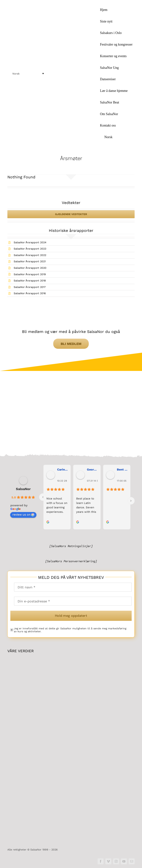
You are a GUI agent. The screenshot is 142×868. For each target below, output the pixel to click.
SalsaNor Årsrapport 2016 (30, 293)
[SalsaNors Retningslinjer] (71, 546)
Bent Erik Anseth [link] (122, 470)
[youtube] (124, 861)
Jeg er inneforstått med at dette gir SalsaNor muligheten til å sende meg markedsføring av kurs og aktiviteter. (70, 630)
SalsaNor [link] (23, 489)
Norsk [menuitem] (16, 74)
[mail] (132, 861)
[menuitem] (116, 137)
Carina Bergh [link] (62, 470)
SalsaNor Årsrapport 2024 (30, 242)
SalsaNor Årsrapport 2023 (30, 249)
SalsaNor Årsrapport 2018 (30, 281)
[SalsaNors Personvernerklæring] (71, 561)
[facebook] (101, 861)
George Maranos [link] (92, 470)
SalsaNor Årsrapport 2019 (30, 274)
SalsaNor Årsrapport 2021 (30, 261)
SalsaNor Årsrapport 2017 (30, 287)
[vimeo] (108, 861)
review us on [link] (23, 515)
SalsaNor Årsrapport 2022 (30, 255)
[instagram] (116, 861)
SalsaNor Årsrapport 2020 (30, 268)
